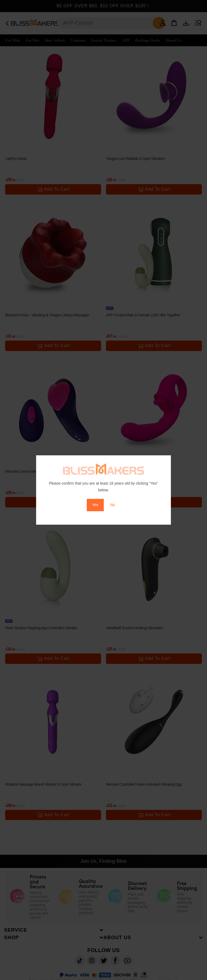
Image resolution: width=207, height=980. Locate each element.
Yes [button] (95, 505)
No (112, 505)
